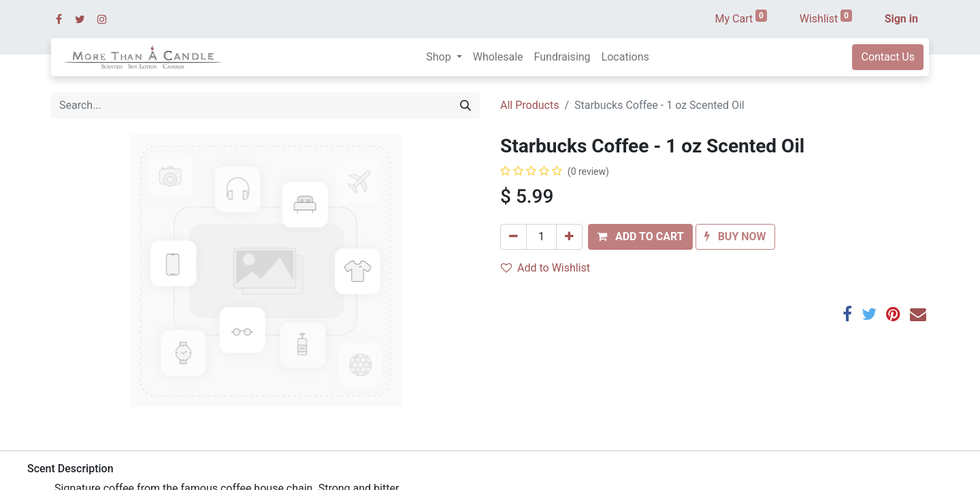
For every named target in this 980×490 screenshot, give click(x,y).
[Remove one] (513, 237)
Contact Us (888, 57)
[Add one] (569, 237)
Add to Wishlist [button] (545, 268)
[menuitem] (498, 57)
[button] (640, 237)
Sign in (901, 19)
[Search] (465, 105)
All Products (529, 105)
